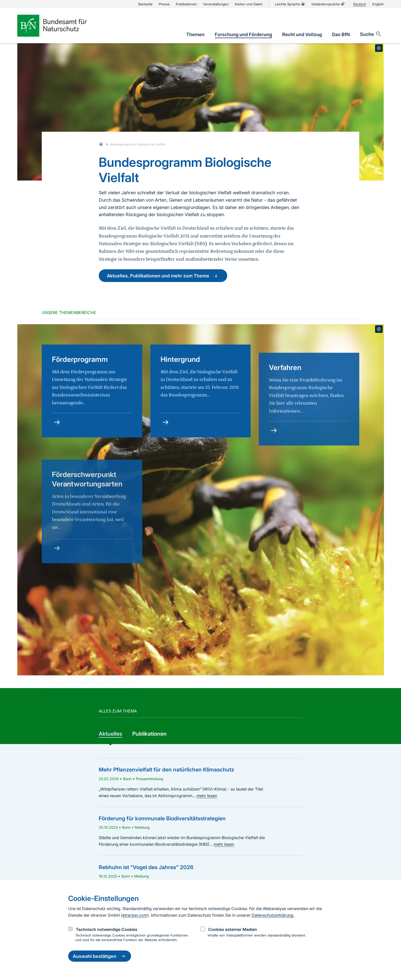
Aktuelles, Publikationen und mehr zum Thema (163, 276)
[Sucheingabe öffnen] (371, 34)
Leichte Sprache (290, 4)
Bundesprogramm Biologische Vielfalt (138, 144)
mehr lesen (207, 796)
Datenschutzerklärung (273, 915)
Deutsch (360, 4)
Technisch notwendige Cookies (107, 929)
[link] (195, 34)
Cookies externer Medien (233, 929)
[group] (110, 734)
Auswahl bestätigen (100, 956)
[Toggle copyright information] (379, 48)
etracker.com (135, 915)
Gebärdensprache (328, 4)
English (378, 4)
